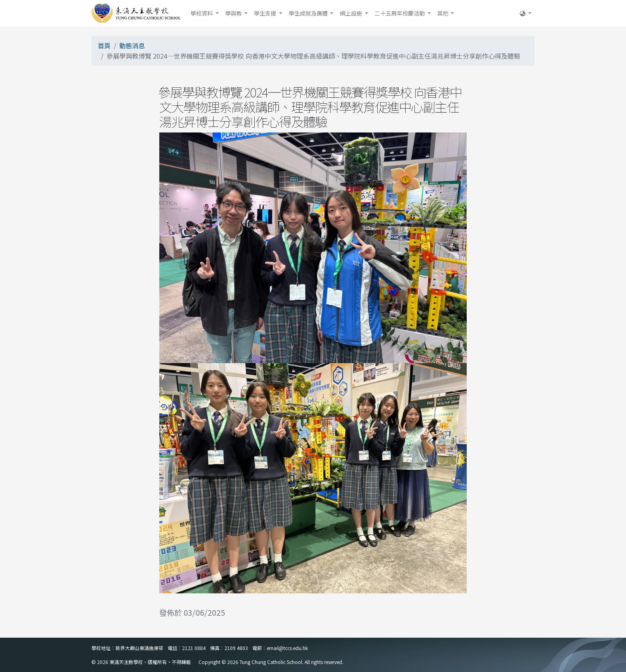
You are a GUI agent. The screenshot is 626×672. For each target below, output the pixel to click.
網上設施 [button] (352, 13)
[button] (526, 13)
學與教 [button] (234, 13)
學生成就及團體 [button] (309, 13)
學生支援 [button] (266, 13)
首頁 (104, 45)
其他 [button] (443, 13)
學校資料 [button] (202, 13)
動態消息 (132, 45)
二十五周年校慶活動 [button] (400, 13)
